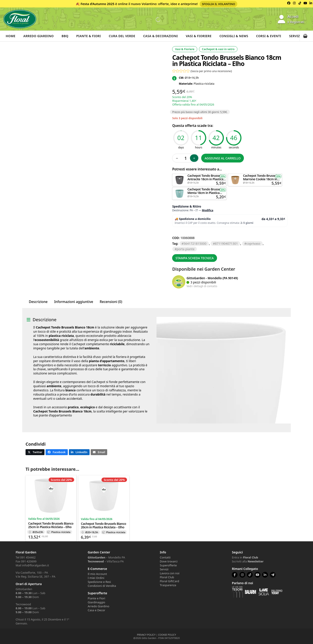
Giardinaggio (97, 602)
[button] (306, 36)
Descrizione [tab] (38, 302)
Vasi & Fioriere (199, 36)
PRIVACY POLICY (146, 635)
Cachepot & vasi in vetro (218, 49)
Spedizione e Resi (99, 582)
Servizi (295, 36)
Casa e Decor (97, 610)
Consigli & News (234, 36)
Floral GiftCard (169, 581)
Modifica (208, 210)
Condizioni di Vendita (102, 586)
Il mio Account (97, 574)
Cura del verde (122, 36)
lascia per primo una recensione (211, 71)
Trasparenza (168, 585)
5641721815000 (195, 244)
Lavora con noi (170, 573)
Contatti (165, 557)
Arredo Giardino (39, 36)
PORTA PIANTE (185, 249)
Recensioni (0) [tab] (111, 302)
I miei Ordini (96, 578)
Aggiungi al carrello (223, 158)
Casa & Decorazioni (161, 36)
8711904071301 (226, 244)
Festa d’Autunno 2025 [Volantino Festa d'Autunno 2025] (98, 4)
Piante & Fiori (89, 36)
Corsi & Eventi (269, 36)
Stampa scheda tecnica (194, 258)
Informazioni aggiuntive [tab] (74, 302)
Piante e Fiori (97, 598)
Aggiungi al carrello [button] (199, 176)
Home (11, 36)
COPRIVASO (253, 244)
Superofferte (168, 565)
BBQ (65, 36)
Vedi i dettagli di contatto (202, 286)
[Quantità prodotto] (186, 158)
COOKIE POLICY (167, 635)
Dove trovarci (169, 561)
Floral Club (167, 577)
